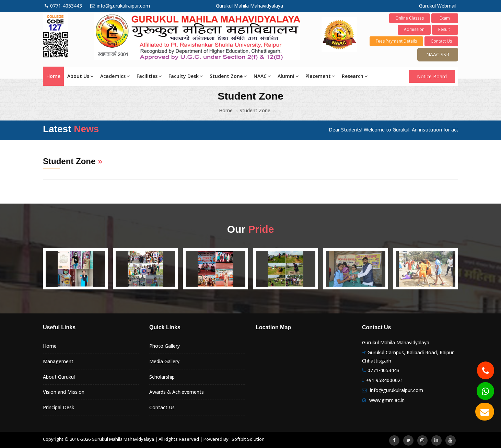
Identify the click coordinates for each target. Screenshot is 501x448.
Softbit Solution (248, 439)
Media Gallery (164, 361)
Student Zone (228, 76)
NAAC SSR (438, 54)
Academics (115, 76)
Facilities (149, 76)
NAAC (262, 76)
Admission (414, 29)
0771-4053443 (63, 6)
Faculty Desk (186, 76)
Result (445, 29)
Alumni (288, 76)
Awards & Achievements (177, 392)
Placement (320, 76)
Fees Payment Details (396, 41)
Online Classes (410, 18)
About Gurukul (59, 377)
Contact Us (441, 41)
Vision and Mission (64, 392)
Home (53, 76)
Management (58, 361)
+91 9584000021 (385, 380)
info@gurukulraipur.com (120, 6)
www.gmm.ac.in (387, 400)
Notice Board (432, 76)
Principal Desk (59, 407)
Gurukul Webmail (438, 6)
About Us (80, 76)
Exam (445, 18)
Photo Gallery (165, 346)
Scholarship (162, 377)
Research (355, 76)
